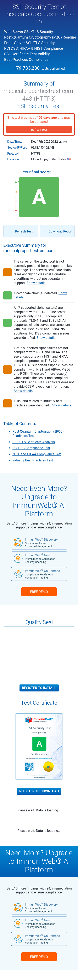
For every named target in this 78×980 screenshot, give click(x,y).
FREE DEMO (39, 592)
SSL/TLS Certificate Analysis (34, 442)
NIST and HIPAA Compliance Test (37, 454)
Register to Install (39, 688)
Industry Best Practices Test (33, 460)
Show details (36, 283)
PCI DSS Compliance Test (31, 448)
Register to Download (39, 791)
